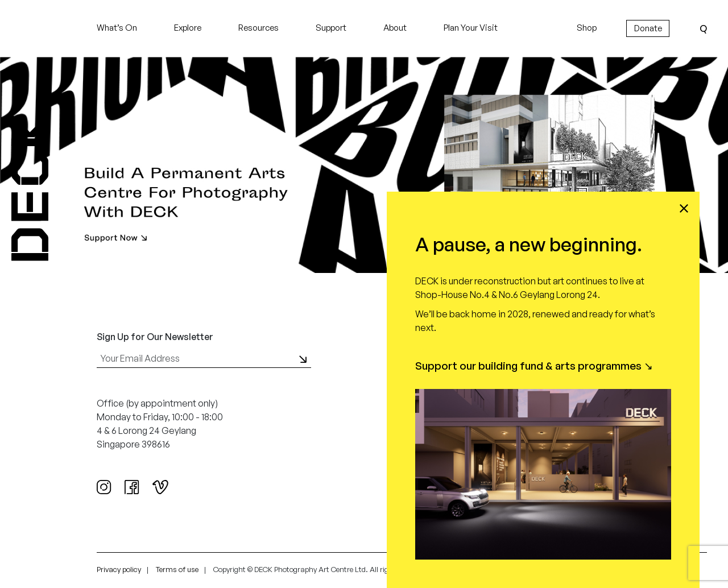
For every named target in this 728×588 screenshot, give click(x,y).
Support (331, 28)
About (395, 28)
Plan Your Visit (471, 28)
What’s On (117, 28)
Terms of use (177, 569)
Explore (188, 28)
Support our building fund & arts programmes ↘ (534, 366)
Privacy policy (119, 569)
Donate (648, 28)
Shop (587, 28)
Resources (258, 28)
